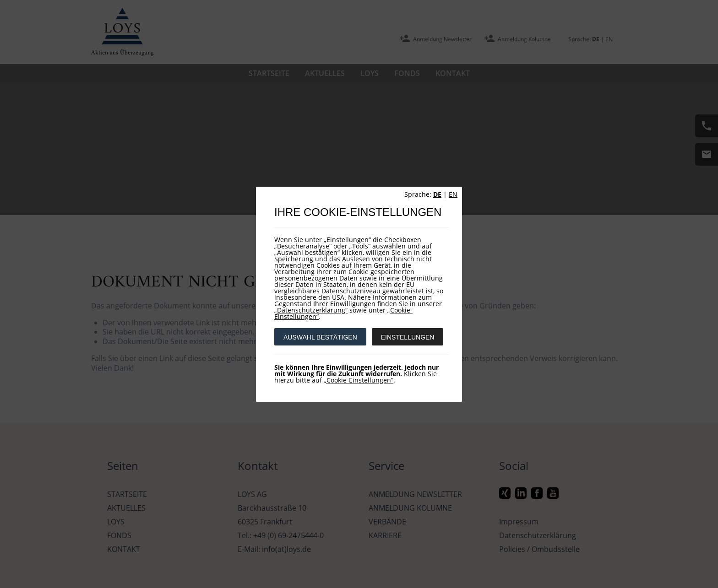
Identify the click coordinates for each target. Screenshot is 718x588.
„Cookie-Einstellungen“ (359, 380)
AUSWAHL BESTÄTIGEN (320, 337)
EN (453, 194)
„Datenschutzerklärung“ (311, 310)
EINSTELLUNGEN (408, 337)
